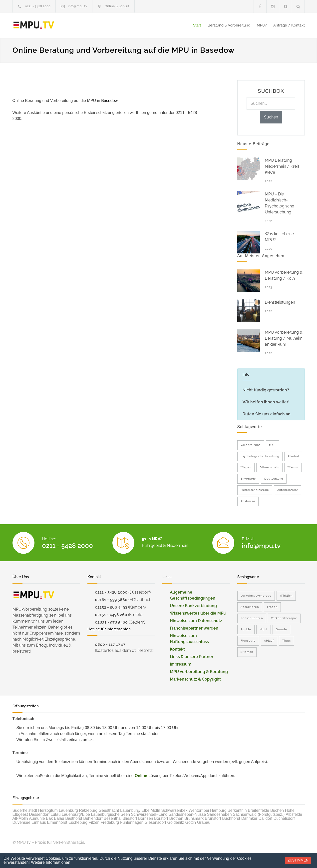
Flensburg (248, 641)
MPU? (262, 25)
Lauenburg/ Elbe (135, 810)
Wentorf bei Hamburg (208, 810)
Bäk (49, 818)
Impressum (181, 664)
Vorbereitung (251, 445)
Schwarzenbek (174, 810)
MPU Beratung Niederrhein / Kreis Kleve (282, 166)
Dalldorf (265, 818)
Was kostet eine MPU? (279, 237)
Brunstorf (213, 818)
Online (141, 776)
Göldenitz (176, 822)
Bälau (59, 818)
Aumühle (37, 818)
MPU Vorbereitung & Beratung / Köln (284, 275)
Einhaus (39, 822)
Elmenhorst (57, 822)
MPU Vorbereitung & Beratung (199, 672)
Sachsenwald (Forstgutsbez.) (259, 814)
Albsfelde (294, 814)
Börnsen (146, 818)
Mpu (272, 445)
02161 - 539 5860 (111, 600)
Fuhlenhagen (132, 822)
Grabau (204, 822)
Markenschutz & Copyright (195, 679)
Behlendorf (93, 818)
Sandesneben (219, 814)
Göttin (191, 822)
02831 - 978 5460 (111, 622)
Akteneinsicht (288, 490)
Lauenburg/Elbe (76, 814)
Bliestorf (130, 818)
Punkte (246, 629)
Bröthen (176, 818)
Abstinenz (248, 501)
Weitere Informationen (51, 862)
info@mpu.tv (78, 6)
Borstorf (161, 818)
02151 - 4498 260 (111, 615)
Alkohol (293, 456)
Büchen (277, 810)
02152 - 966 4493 (111, 607)
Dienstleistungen (280, 302)
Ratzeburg (88, 810)
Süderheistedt (25, 810)
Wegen (246, 467)
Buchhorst (231, 818)
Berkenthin (237, 810)
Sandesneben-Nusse (187, 814)
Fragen (272, 607)
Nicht (264, 629)
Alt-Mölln (20, 818)
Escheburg (78, 822)
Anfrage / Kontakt (289, 25)
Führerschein (269, 467)
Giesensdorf (155, 822)
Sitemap (247, 652)
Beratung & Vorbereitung (229, 25)
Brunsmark (194, 818)
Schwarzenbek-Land (149, 814)
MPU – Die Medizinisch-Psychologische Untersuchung (279, 203)
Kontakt (177, 649)
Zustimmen (298, 860)
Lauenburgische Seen (110, 814)
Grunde (281, 629)
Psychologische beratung (260, 456)
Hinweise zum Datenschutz (196, 621)
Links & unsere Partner (192, 657)
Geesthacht (109, 810)
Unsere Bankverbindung (193, 606)
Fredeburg (110, 822)
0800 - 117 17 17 (110, 644)
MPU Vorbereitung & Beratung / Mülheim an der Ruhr (284, 338)
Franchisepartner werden (194, 628)
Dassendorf (39, 814)
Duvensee (21, 822)
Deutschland (274, 479)
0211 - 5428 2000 (38, 6)
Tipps (287, 641)
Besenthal (113, 818)
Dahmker (249, 818)
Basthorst (74, 818)
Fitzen (94, 822)
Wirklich (286, 596)
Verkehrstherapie (284, 618)
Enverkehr (248, 479)
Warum (293, 467)
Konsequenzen (252, 618)
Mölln (155, 810)
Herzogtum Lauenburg (58, 810)
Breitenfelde (258, 810)
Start (197, 25)
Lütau (56, 814)
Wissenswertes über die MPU (198, 613)
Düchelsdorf (284, 818)
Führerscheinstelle (255, 490)
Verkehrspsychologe (256, 596)
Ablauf (269, 641)
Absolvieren (250, 607)
